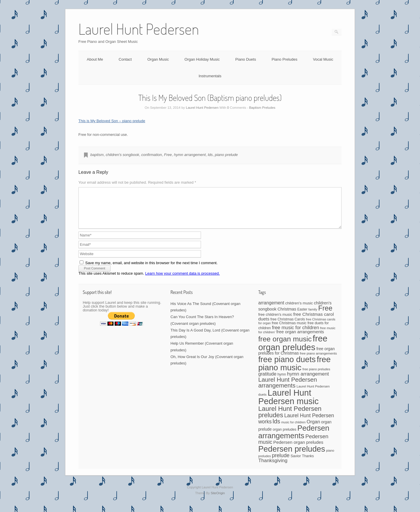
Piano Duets (246, 59)
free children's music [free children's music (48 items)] (275, 321)
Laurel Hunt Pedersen (202, 108)
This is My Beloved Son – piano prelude (112, 121)
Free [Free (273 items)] (325, 315)
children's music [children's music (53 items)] (299, 310)
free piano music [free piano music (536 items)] (294, 370)
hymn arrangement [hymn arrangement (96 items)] (308, 381)
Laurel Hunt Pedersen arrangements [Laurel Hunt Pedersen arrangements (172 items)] (287, 390)
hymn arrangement (190, 155)
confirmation (152, 155)
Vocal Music (323, 59)
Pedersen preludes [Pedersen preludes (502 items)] (292, 456)
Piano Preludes (284, 59)
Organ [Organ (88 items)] (313, 429)
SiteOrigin (218, 500)
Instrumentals (210, 76)
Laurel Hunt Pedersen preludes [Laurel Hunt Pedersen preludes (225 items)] (290, 419)
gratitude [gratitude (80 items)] (267, 381)
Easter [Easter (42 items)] (302, 316)
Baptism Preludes (262, 108)
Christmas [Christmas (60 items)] (287, 316)
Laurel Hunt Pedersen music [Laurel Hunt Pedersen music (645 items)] (288, 404)
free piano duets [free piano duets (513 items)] (287, 366)
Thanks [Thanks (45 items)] (308, 463)
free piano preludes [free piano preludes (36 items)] (316, 376)
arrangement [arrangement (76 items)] (271, 310)
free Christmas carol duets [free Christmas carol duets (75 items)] (296, 323)
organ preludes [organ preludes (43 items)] (285, 436)
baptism (97, 155)
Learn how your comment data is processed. (183, 280)
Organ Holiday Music (202, 59)
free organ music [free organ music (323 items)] (285, 346)
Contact (125, 59)
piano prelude (226, 155)
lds (210, 155)
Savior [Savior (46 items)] (296, 463)
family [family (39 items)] (313, 316)
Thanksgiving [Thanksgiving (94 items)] (273, 468)
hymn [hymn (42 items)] (282, 381)
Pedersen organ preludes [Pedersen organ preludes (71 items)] (298, 449)
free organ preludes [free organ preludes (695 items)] (293, 350)
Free (168, 155)
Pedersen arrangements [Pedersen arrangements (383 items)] (294, 439)
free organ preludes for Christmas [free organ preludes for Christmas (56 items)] (296, 358)
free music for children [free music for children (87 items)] (295, 334)
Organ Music (158, 59)
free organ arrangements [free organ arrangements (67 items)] (300, 339)
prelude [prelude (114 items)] (281, 462)
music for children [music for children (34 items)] (293, 429)
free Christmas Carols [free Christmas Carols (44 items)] (288, 326)
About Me (95, 59)
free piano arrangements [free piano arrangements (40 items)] (318, 360)
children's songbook (122, 155)
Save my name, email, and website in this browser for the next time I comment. (151, 270)
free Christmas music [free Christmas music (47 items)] (289, 330)
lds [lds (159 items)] (276, 428)
